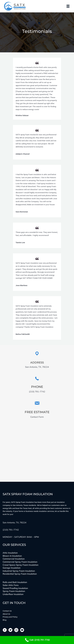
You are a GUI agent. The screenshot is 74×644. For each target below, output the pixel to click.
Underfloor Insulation (13, 594)
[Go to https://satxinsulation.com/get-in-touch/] (37, 410)
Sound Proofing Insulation (15, 588)
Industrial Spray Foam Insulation (19, 571)
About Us (6, 614)
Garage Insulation (12, 568)
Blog (4, 620)
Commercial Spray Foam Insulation (20, 562)
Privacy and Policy (10, 617)
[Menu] (68, 6)
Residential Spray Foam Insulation (20, 574)
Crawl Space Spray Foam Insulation (21, 565)
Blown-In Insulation (12, 556)
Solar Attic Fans (11, 585)
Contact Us (7, 611)
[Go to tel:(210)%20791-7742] (37, 385)
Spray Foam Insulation (14, 591)
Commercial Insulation (14, 559)
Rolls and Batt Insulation (15, 582)
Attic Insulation (10, 553)
